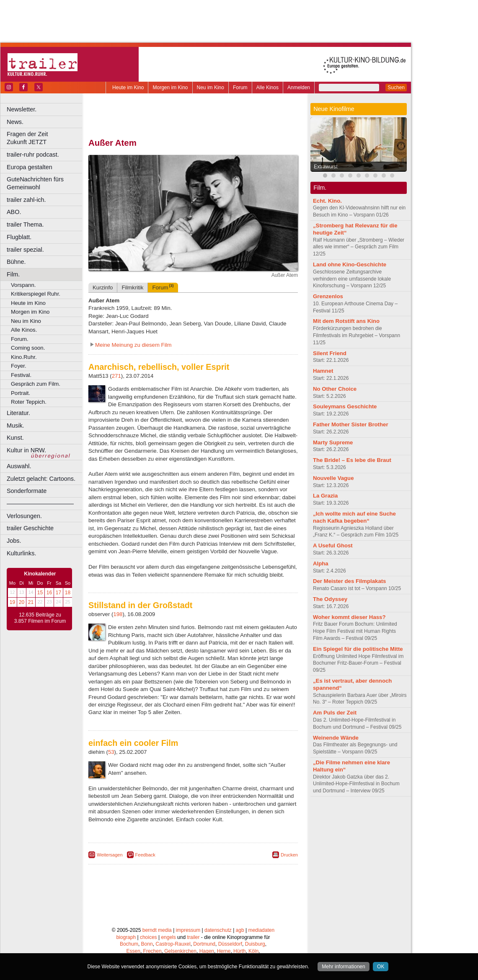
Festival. (21, 375)
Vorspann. (23, 285)
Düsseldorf (230, 920)
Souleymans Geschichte (345, 406)
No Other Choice (335, 389)
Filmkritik (132, 288)
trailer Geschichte (30, 528)
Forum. (20, 339)
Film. (13, 274)
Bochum (129, 920)
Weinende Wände (336, 738)
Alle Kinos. (24, 330)
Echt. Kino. (327, 201)
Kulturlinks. (21, 553)
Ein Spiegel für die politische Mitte (358, 649)
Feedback (145, 855)
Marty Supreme (333, 442)
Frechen (152, 927)
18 (68, 593)
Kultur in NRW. (26, 450)
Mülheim (191, 934)
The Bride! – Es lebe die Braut (352, 460)
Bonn (147, 920)
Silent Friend (330, 353)
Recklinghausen (165, 941)
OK (381, 967)
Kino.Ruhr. (24, 357)
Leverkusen (150, 934)
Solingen (195, 941)
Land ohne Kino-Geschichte (350, 264)
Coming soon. (28, 348)
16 (49, 593)
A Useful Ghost (333, 545)
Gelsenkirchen (180, 927)
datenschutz (218, 905)
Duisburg (255, 920)
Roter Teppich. (29, 402)
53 (111, 752)
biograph (126, 913)
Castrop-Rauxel (173, 920)
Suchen (396, 88)
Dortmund (204, 920)
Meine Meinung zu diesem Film (133, 345)
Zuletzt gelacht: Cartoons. (41, 479)
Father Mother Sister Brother (351, 424)
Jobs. (14, 541)
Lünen (172, 934)
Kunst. (15, 438)
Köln (253, 927)
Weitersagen (110, 855)
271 (116, 376)
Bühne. (16, 262)
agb (240, 905)
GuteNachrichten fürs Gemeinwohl (35, 183)
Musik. (16, 426)
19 (12, 602)
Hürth (239, 927)
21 (31, 602)
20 (22, 602)
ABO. (14, 212)
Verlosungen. (24, 516)
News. (15, 122)
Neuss (211, 934)
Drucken (289, 855)
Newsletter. (22, 109)
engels (168, 913)
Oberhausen (235, 934)
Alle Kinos (267, 88)
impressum (188, 905)
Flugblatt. (19, 237)
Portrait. (21, 393)
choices (149, 913)
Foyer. (19, 366)
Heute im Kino (128, 88)
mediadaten (261, 905)
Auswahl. (19, 466)
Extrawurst (326, 167)
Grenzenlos (328, 296)
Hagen (207, 927)
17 (58, 593)
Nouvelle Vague (333, 478)
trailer (193, 913)
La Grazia (325, 496)
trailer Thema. (25, 224)
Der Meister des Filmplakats (349, 581)
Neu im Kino (211, 88)
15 (40, 593)
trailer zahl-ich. (26, 200)
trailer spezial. (25, 250)
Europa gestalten (30, 167)
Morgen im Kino (170, 88)
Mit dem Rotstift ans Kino (346, 321)
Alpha (321, 563)
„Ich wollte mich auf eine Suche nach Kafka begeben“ (354, 517)
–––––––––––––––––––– (40, 503)
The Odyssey (330, 599)
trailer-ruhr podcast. (33, 155)
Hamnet (323, 371)
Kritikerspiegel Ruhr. (36, 294)
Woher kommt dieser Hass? (349, 617)
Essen (133, 927)
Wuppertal (228, 941)
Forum (240, 88)
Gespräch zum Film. (36, 384)
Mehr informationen (343, 967)
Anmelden (299, 88)
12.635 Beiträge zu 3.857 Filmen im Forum (40, 618)
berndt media (157, 905)
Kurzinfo (103, 288)
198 (118, 614)
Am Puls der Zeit (335, 713)
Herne (224, 927)
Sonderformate (27, 491)
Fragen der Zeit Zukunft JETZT (45, 138)
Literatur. (18, 413)
